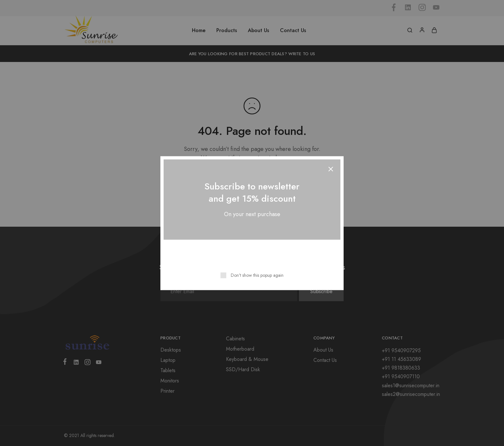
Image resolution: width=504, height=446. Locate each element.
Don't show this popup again (257, 275)
